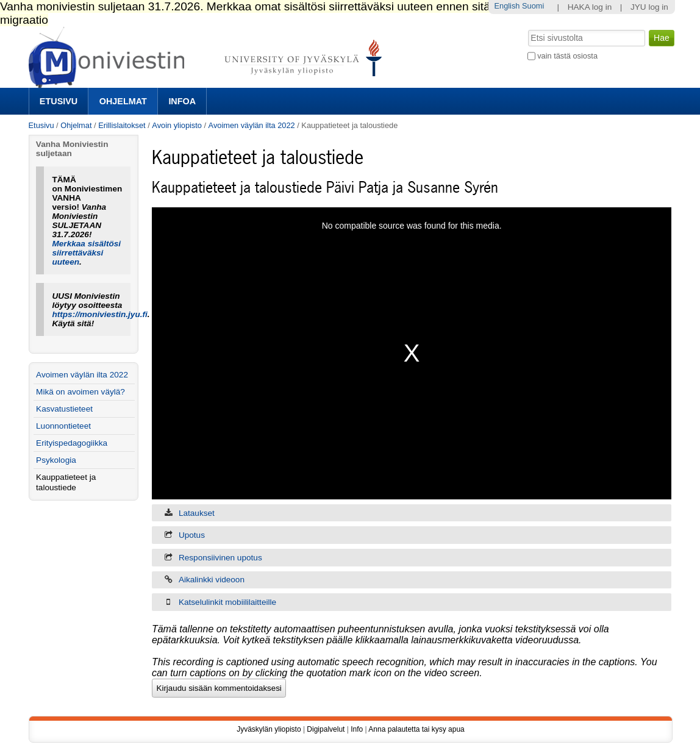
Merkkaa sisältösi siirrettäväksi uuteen (86, 253)
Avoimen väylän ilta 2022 (252, 125)
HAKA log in (590, 7)
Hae (527, 29)
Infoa (182, 101)
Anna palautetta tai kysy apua (416, 729)
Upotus (192, 535)
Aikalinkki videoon (212, 580)
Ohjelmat (123, 101)
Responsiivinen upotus (220, 558)
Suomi (533, 6)
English (507, 6)
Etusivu (59, 101)
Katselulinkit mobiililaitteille (227, 602)
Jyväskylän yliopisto (269, 729)
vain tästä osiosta (567, 56)
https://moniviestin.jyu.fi (99, 314)
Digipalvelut (326, 729)
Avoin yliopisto (177, 125)
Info (357, 729)
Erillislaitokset (122, 125)
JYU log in (649, 7)
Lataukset (197, 513)
